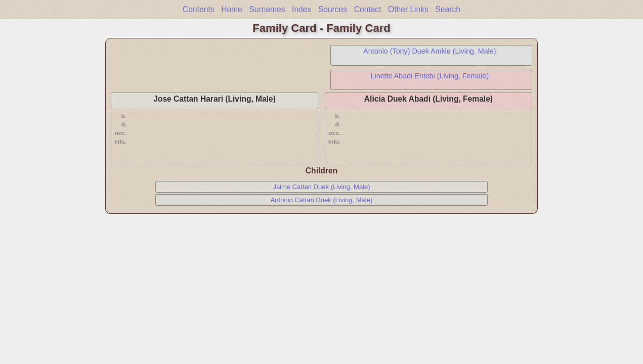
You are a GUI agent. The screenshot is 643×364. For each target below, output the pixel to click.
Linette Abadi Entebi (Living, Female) (430, 76)
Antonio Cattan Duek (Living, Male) (322, 200)
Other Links (408, 9)
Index (302, 9)
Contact (368, 9)
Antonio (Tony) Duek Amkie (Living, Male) (430, 51)
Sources (333, 9)
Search (447, 9)
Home (232, 9)
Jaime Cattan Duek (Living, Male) (321, 187)
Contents (198, 9)
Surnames (267, 9)
